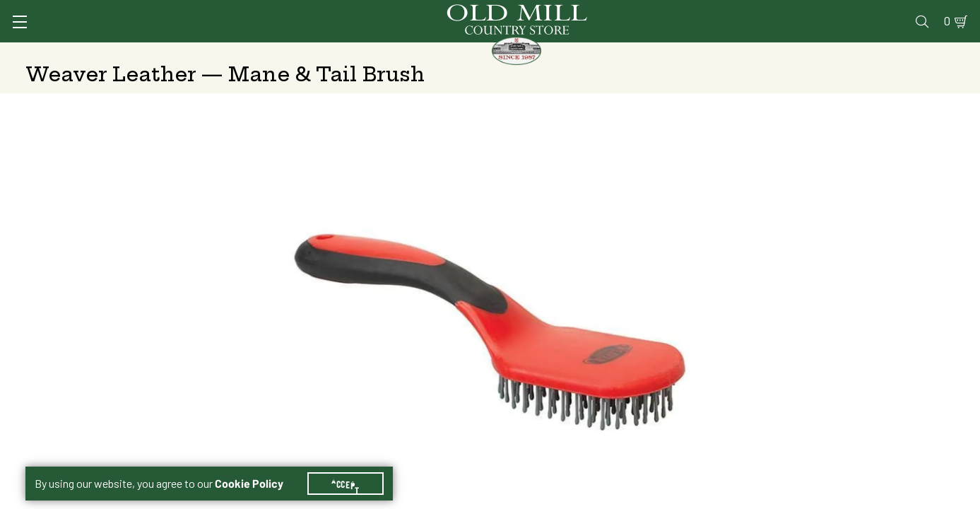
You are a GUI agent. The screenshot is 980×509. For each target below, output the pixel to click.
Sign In (203, 12)
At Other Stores (860, 306)
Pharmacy (723, 12)
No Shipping (679, 306)
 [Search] (938, 53)
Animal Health (237, 53)
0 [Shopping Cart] (931, 12)
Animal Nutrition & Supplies (394, 53)
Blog (899, 12)
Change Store (702, 388)
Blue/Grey (674, 270)
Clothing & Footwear (719, 53)
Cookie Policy (258, 467)
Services (590, 12)
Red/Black (788, 270)
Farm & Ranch (852, 53)
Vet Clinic (656, 12)
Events (853, 12)
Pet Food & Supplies (567, 53)
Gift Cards (791, 12)
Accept (354, 467)
